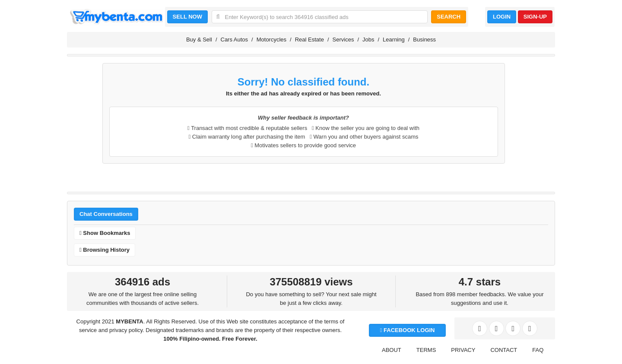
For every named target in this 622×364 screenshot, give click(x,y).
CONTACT (504, 350)
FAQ (538, 350)
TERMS (426, 350)
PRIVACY (463, 350)
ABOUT (392, 350)
